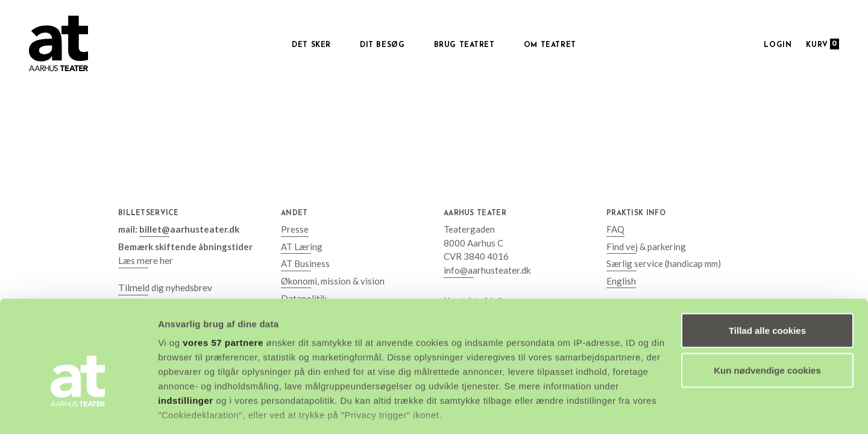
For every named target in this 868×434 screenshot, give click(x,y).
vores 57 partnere (223, 277)
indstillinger (186, 335)
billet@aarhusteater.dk (188, 229)
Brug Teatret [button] (464, 45)
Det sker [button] (311, 45)
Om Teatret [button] (550, 45)
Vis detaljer (182, 410)
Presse (295, 229)
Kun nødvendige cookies (767, 305)
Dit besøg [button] (382, 45)
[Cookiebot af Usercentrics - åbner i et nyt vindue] (78, 410)
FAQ (615, 229)
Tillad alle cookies (767, 265)
